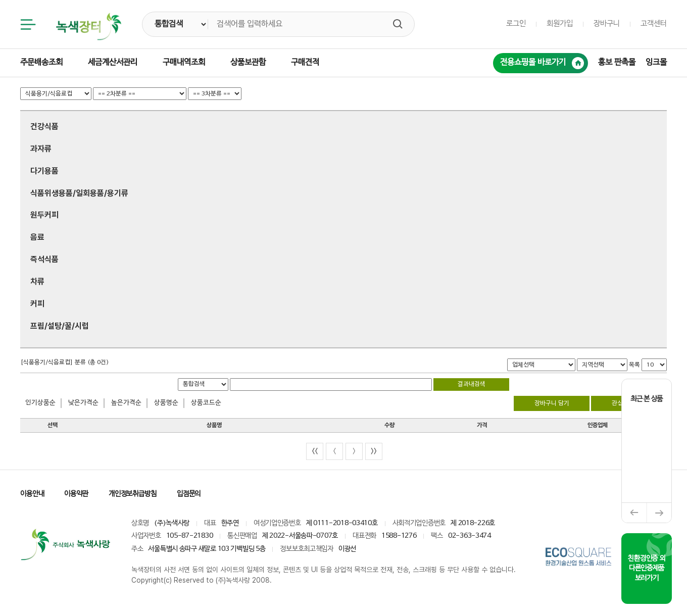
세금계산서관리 (113, 63)
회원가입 (560, 24)
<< (315, 451)
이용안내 (32, 494)
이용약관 (76, 494)
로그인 (516, 24)
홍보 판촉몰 (617, 63)
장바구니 (607, 24)
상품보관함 (248, 63)
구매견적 (305, 63)
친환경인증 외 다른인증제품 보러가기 (646, 569)
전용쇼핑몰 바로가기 (542, 63)
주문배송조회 (41, 63)
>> (374, 451)
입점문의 (189, 494)
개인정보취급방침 (133, 494)
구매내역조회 (184, 63)
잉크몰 (656, 63)
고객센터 (654, 24)
